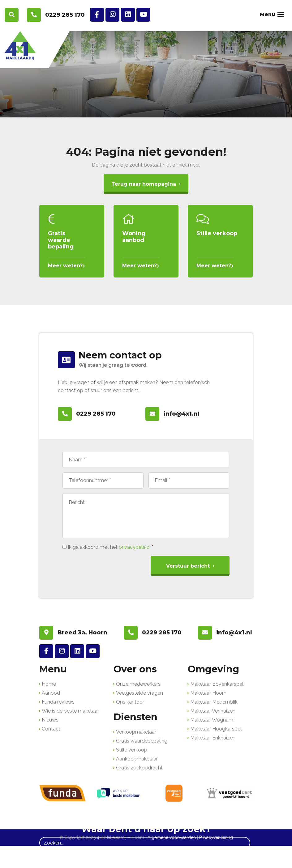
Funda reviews (58, 702)
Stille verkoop (132, 750)
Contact (51, 729)
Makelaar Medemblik (214, 702)
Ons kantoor (130, 702)
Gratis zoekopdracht (139, 768)
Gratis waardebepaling (142, 741)
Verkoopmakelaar (136, 732)
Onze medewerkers (138, 684)
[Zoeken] (145, 843)
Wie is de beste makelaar (70, 711)
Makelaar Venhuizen (213, 711)
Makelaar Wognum (212, 720)
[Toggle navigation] (281, 15)
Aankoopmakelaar (137, 759)
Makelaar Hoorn (208, 693)
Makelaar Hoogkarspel (216, 729)
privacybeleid (134, 547)
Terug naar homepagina (144, 184)
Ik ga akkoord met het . (110, 547)
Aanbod (51, 693)
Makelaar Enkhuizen (213, 738)
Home (49, 684)
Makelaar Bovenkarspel (217, 684)
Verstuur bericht (188, 566)
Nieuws (50, 720)
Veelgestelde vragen (140, 693)
